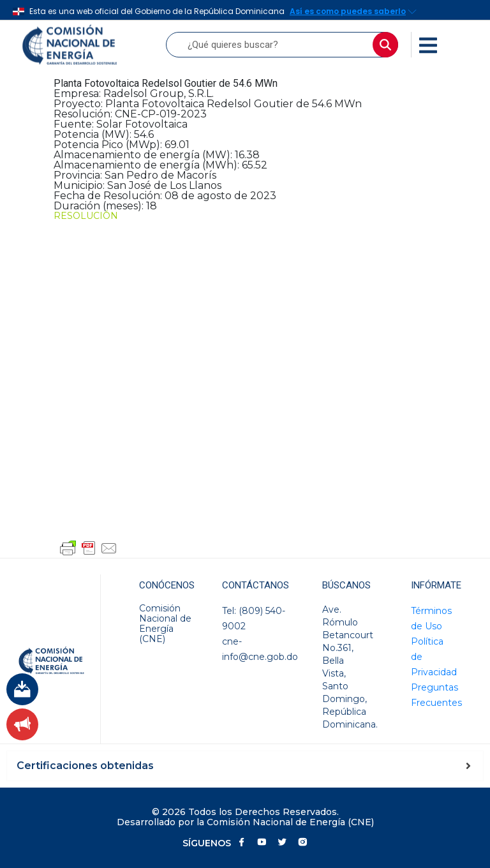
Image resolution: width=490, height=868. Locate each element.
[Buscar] (385, 45)
